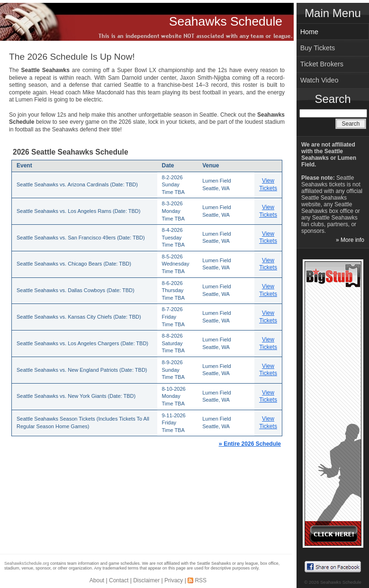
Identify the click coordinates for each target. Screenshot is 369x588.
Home (309, 32)
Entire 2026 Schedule (250, 444)
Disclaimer (146, 580)
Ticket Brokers (322, 64)
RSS (201, 580)
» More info (350, 240)
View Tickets (268, 184)
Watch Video (319, 80)
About (97, 580)
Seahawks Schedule (226, 21)
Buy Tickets (318, 48)
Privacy (174, 580)
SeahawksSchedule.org (27, 563)
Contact (119, 580)
